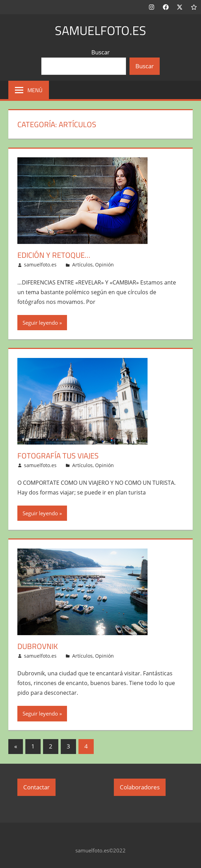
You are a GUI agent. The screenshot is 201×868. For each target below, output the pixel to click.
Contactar (36, 787)
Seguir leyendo (40, 323)
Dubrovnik (38, 646)
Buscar (100, 52)
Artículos (82, 265)
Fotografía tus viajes (58, 456)
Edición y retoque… (54, 255)
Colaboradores (140, 787)
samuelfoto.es (100, 30)
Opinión (104, 265)
